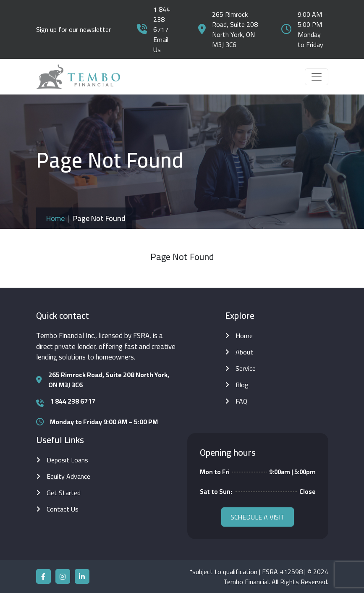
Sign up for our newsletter (73, 29)
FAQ (241, 401)
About (244, 352)
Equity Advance (68, 476)
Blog (242, 385)
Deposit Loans (67, 460)
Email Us (161, 45)
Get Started (64, 493)
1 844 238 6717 (162, 19)
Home (55, 218)
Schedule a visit (258, 517)
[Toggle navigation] (317, 77)
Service (246, 368)
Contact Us (63, 509)
